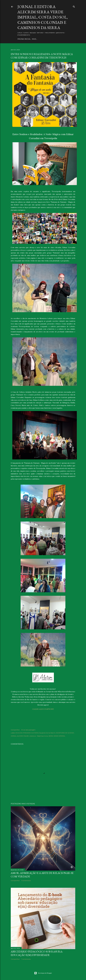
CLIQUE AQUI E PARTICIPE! (43, 709)
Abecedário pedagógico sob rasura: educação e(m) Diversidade (37, 953)
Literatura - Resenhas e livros (39, 736)
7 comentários (26, 959)
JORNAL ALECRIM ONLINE (20, 736)
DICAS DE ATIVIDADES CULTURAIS (27, 733)
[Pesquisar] (74, 6)
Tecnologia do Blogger (43, 973)
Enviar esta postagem (28, 730)
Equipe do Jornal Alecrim (47, 733)
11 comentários (26, 881)
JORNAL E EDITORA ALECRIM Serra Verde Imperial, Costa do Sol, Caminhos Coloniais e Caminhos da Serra (43, 17)
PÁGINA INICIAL (24, 39)
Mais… (35, 39)
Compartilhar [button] (15, 730)
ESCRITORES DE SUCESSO (65, 733)
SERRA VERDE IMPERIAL (57, 736)
